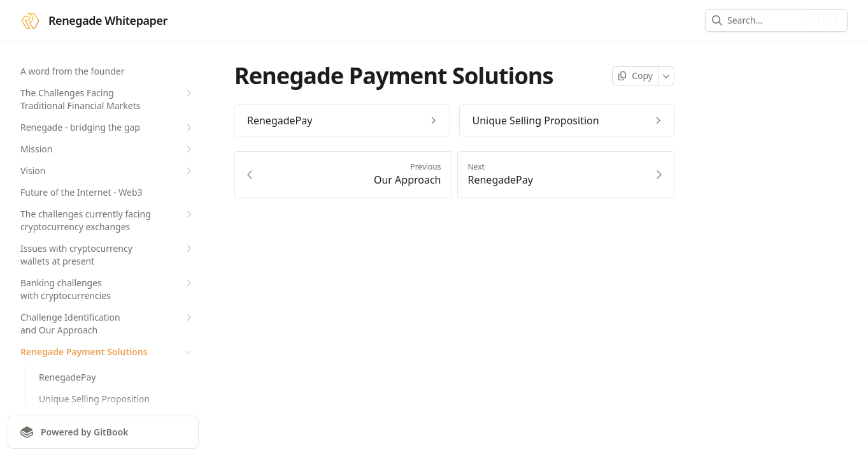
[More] (666, 76)
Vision (108, 171)
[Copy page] (635, 76)
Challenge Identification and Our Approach (108, 324)
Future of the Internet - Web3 (82, 192)
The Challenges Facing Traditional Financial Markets (108, 99)
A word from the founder (72, 71)
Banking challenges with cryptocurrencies (108, 289)
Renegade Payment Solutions (108, 352)
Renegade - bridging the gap (108, 127)
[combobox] (763, 20)
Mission (108, 149)
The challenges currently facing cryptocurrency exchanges (108, 220)
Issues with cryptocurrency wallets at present (108, 255)
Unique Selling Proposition (94, 399)
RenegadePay (68, 377)
